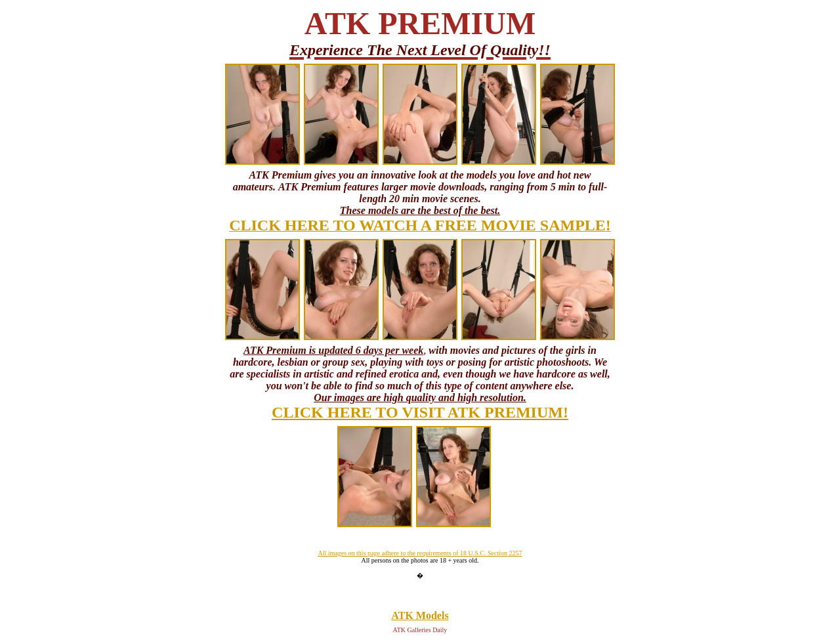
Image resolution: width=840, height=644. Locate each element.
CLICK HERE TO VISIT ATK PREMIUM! (420, 412)
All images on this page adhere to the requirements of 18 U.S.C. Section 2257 (420, 553)
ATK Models (420, 615)
